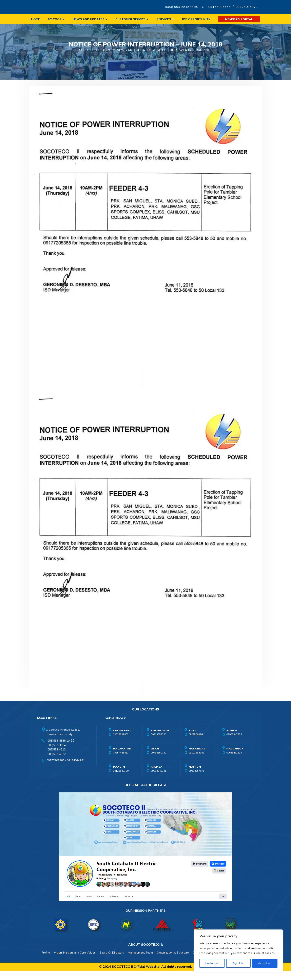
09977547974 (234, 744)
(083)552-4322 (56, 763)
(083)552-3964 (56, 754)
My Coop (55, 19)
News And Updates (134, 59)
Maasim (119, 776)
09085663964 (196, 744)
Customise (212, 963)
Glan (155, 758)
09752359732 (159, 762)
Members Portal (239, 19)
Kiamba (157, 776)
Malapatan (122, 758)
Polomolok (160, 740)
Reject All (238, 963)
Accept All (265, 963)
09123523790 (121, 780)
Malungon (235, 758)
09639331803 (121, 744)
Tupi (192, 740)
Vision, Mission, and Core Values (75, 962)
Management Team (140, 962)
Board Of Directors (112, 962)
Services (164, 19)
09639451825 (234, 762)
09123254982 (196, 762)
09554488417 (121, 762)
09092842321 (159, 780)
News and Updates (89, 19)
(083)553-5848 (56, 750)
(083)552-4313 (56, 759)
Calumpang (122, 740)
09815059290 (159, 744)
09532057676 (197, 780)
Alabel (232, 740)
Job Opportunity (196, 19)
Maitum (195, 776)
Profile (46, 962)
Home (36, 19)
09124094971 (247, 7)
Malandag (197, 758)
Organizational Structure (173, 962)
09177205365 (219, 7)
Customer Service (130, 19)
